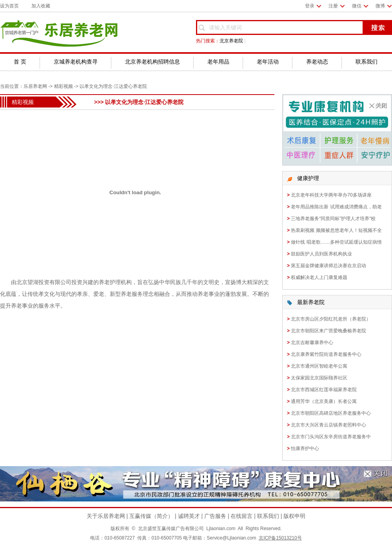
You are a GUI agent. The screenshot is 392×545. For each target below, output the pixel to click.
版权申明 (294, 516)
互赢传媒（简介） (151, 516)
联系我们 (367, 62)
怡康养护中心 (305, 448)
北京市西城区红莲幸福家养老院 (324, 390)
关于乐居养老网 (106, 516)
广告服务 (215, 516)
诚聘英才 (189, 516)
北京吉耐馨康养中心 (312, 343)
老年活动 (268, 62)
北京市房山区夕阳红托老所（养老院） (331, 319)
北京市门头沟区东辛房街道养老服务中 (331, 437)
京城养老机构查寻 (76, 62)
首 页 (20, 62)
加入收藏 (41, 6)
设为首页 (9, 6)
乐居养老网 (35, 86)
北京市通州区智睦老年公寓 (319, 366)
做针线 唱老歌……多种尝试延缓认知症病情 (336, 242)
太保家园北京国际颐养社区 (319, 378)
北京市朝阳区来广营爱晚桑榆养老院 (328, 331)
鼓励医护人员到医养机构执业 (321, 254)
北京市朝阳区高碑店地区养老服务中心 (331, 413)
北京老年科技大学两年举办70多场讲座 (331, 195)
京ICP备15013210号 (280, 538)
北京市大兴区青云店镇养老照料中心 (328, 425)
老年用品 (218, 62)
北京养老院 (231, 41)
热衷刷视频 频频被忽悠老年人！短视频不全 (336, 230)
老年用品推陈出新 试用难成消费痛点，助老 (336, 207)
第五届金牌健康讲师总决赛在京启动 (328, 266)
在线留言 (241, 516)
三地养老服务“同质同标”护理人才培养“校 (333, 219)
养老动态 (317, 62)
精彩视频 (64, 86)
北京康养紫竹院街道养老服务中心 (326, 354)
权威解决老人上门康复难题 (319, 277)
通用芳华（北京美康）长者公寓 (324, 401)
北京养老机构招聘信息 (152, 62)
